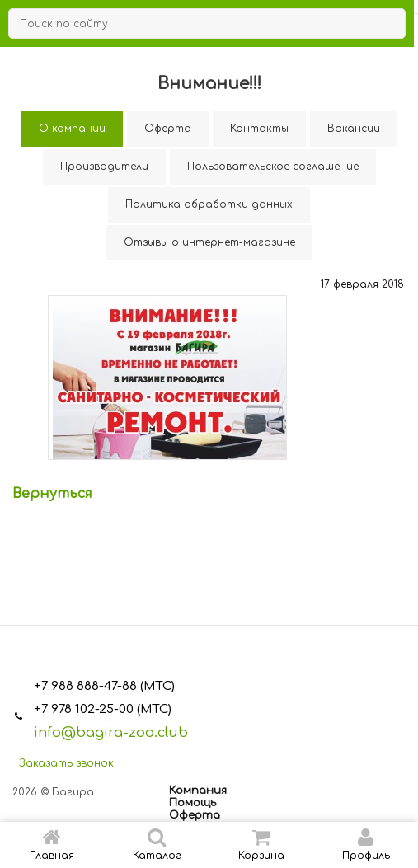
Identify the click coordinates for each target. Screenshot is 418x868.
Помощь (193, 803)
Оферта (195, 815)
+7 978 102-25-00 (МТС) (103, 709)
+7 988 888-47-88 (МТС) (104, 686)
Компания (198, 791)
